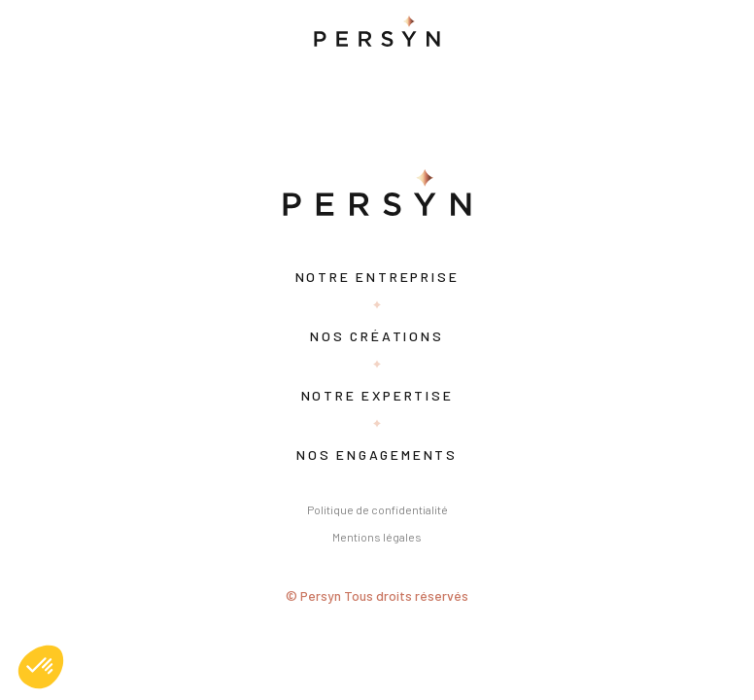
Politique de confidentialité (377, 509)
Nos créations (377, 336)
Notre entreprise (377, 277)
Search (285, 113)
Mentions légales (377, 537)
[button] (41, 667)
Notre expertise (377, 395)
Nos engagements (377, 455)
